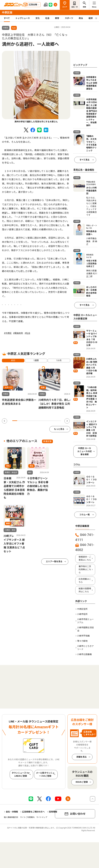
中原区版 (7, 12)
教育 (57, 18)
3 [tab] (24, 421)
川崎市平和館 (83, 636)
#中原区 (8, 333)
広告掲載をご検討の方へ (33, 812)
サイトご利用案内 (27, 817)
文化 (38, 18)
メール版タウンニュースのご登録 (45, 774)
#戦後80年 (18, 333)
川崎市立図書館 (84, 654)
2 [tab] (20, 421)
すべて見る (85, 160)
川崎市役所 (82, 614)
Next (67, 421)
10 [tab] (59, 421)
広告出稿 (33, 5)
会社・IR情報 (12, 812)
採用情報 (53, 812)
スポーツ (69, 18)
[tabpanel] (36, 87)
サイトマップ (42, 817)
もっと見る (59, 429)
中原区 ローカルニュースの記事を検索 (84, 451)
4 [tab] (29, 421)
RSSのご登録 (82, 782)
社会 (47, 18)
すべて (7, 18)
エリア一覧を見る (54, 562)
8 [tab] (49, 421)
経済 (91, 18)
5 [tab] (34, 421)
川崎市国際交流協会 (85, 629)
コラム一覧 (85, 515)
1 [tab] (15, 421)
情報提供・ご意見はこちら (85, 558)
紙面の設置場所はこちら (85, 590)
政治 (81, 18)
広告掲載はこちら (85, 581)
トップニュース (23, 18)
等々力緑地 (82, 641)
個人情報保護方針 (11, 817)
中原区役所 (82, 609)
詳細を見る (82, 757)
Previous (5, 421)
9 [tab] (54, 421)
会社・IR (75, 7)
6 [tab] (39, 421)
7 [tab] (44, 421)
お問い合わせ (78, 814)
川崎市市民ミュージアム (85, 621)
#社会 (27, 333)
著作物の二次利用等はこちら (85, 570)
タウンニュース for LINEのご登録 (21, 774)
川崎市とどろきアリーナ (85, 648)
